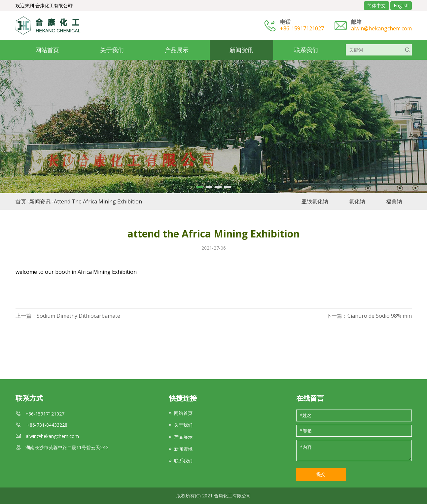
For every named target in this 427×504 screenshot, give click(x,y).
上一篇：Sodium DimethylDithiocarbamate (68, 316)
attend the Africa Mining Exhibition (98, 201)
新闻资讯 (241, 50)
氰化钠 (357, 201)
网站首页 (47, 50)
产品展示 (177, 50)
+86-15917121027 (302, 28)
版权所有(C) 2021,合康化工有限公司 (214, 496)
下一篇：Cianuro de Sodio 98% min (369, 316)
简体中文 (376, 5)
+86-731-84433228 (46, 425)
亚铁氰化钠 (315, 201)
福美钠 (394, 201)
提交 (321, 474)
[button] (200, 187)
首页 (21, 201)
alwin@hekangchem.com (381, 28)
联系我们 (306, 50)
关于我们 (112, 50)
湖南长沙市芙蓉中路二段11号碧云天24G (67, 447)
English (401, 5)
